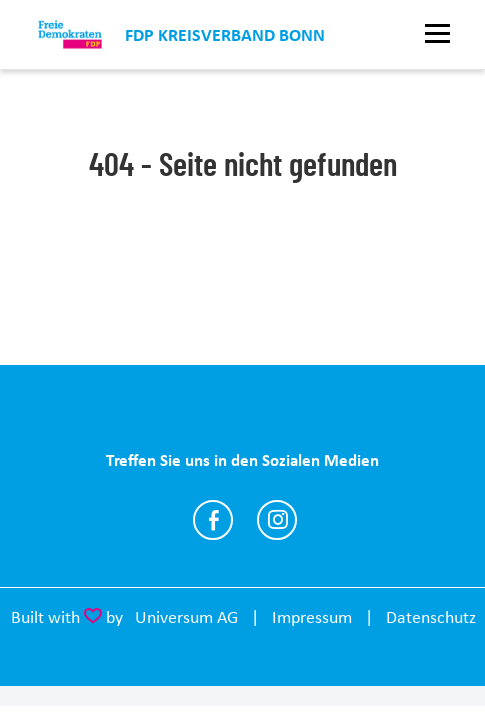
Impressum (312, 617)
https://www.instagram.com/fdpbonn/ (277, 520)
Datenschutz (431, 617)
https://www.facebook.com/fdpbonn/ (213, 520)
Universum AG (186, 617)
